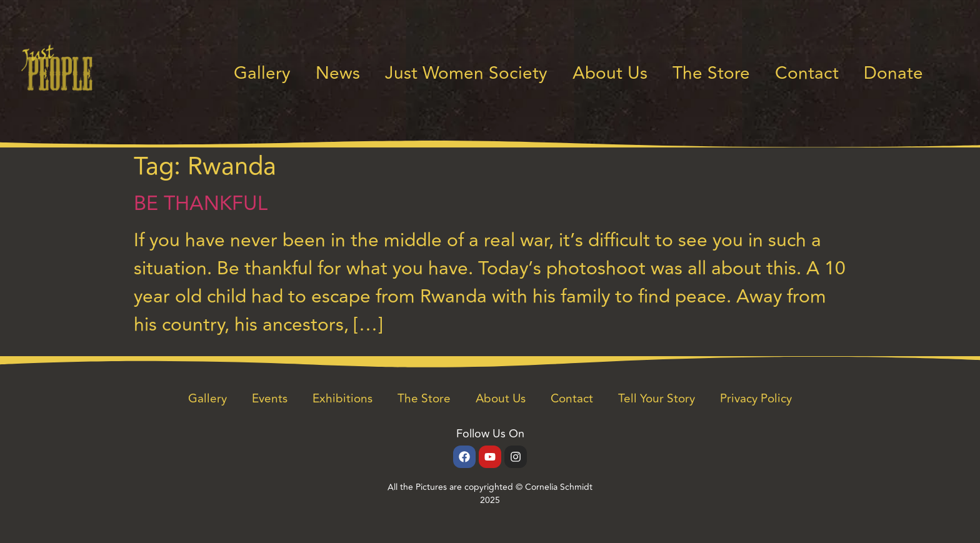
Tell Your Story (657, 399)
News (338, 73)
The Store (711, 73)
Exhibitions (342, 399)
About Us (610, 73)
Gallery (262, 73)
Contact (807, 73)
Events (270, 399)
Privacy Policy (756, 399)
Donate (893, 73)
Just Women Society (466, 73)
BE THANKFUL (201, 204)
